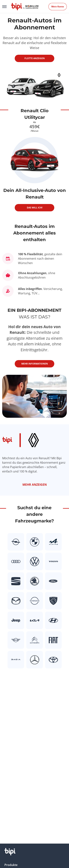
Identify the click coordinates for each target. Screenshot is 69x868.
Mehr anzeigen (35, 485)
